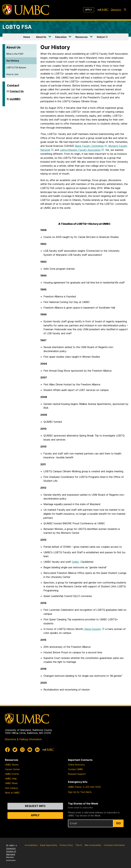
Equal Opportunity (49, 845)
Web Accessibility (93, 845)
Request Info (35, 806)
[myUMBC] (103, 10)
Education (61, 37)
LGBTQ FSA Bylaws (16, 67)
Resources (82, 37)
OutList (101, 37)
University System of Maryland (11, 851)
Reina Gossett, (93, 629)
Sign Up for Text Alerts (80, 792)
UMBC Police (75, 787)
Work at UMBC (12, 793)
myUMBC (15, 100)
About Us (41, 37)
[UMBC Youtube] (30, 750)
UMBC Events (12, 774)
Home (27, 37)
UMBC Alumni (12, 765)
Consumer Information (114, 845)
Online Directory (76, 765)
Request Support (77, 774)
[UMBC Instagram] (22, 750)
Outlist (76, 562)
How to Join (12, 74)
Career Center (12, 769)
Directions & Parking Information (23, 739)
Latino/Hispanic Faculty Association (80, 150)
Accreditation (31, 845)
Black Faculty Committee (89, 146)
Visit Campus (11, 788)
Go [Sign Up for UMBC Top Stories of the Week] (118, 823)
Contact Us (17, 91)
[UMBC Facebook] (7, 750)
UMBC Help (11, 779)
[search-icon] (125, 10)
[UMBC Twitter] (15, 750)
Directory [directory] (116, 10)
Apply (89, 10)
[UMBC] (26, 10)
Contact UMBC (76, 769)
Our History (13, 61)
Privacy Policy (66, 845)
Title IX (79, 845)
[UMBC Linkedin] (37, 750)
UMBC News (11, 783)
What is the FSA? (15, 54)
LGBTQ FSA (17, 27)
